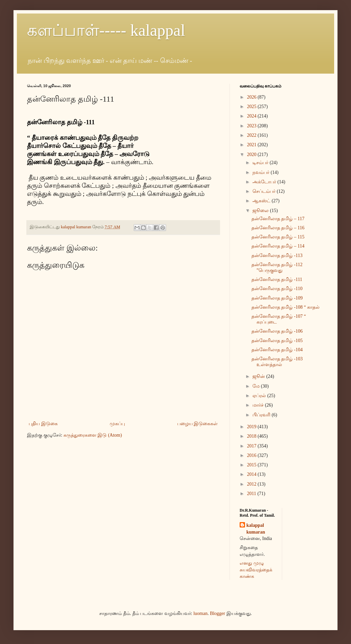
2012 (252, 484)
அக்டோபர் (265, 182)
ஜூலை (261, 211)
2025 (252, 107)
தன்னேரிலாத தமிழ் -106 (277, 331)
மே (257, 386)
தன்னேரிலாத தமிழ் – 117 (278, 219)
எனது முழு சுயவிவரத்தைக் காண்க (256, 570)
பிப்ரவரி (262, 415)
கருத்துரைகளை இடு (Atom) (93, 435)
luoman (200, 613)
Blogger (218, 613)
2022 (252, 135)
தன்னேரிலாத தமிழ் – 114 (278, 246)
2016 (252, 455)
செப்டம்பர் (265, 191)
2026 (252, 97)
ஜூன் (259, 376)
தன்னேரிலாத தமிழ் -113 (277, 255)
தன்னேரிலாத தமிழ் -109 (277, 298)
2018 (252, 436)
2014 (252, 474)
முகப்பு (117, 424)
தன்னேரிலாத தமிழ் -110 (277, 289)
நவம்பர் (262, 172)
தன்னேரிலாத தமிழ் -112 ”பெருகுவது (277, 267)
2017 (252, 446)
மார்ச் (259, 405)
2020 (252, 154)
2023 (252, 126)
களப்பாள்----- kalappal (106, 30)
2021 (252, 145)
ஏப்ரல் (260, 396)
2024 (252, 116)
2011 (252, 494)
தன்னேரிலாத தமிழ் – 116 (278, 228)
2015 (252, 465)
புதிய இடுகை (43, 424)
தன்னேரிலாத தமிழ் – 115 (278, 237)
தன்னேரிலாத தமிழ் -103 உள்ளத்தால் (277, 362)
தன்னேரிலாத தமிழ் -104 (277, 350)
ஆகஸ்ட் (262, 201)
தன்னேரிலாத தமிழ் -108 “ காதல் (286, 307)
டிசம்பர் (261, 163)
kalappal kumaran (256, 529)
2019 (252, 427)
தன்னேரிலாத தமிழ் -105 (277, 341)
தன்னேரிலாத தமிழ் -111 (277, 279)
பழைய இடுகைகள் (198, 424)
